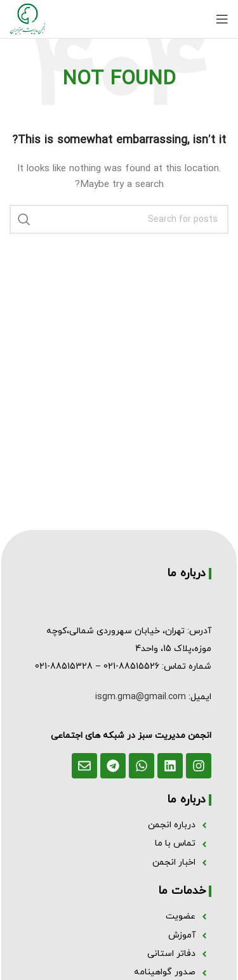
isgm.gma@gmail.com (141, 697)
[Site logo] (28, 18)
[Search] (119, 219)
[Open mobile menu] (222, 19)
